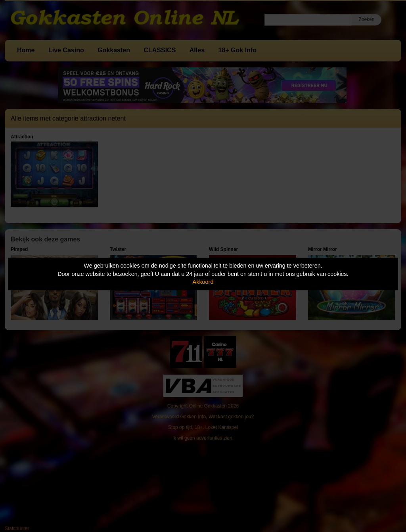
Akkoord (203, 282)
